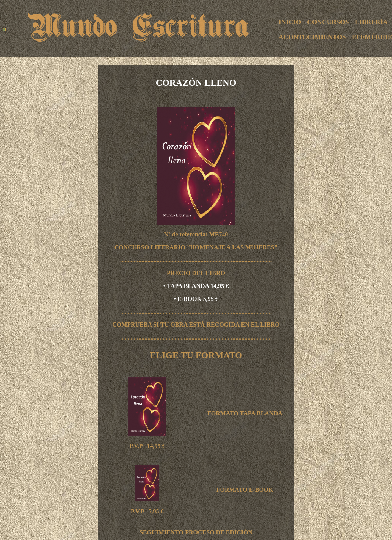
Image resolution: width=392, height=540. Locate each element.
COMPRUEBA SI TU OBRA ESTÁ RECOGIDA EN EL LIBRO (196, 325)
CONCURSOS (328, 22)
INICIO (290, 22)
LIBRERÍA (371, 22)
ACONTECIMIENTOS (312, 37)
